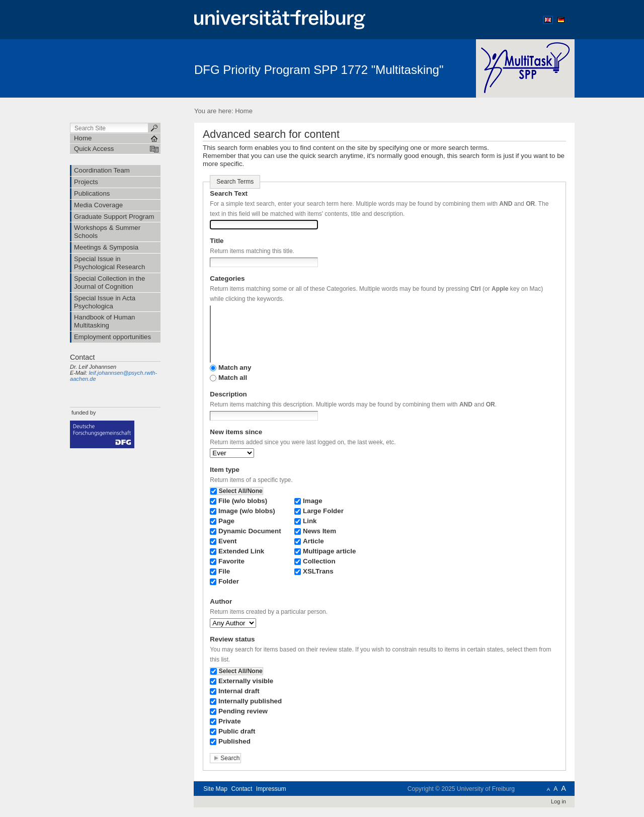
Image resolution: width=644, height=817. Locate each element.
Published (234, 741)
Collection (319, 561)
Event (227, 541)
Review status (232, 639)
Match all (233, 378)
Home (244, 111)
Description (228, 394)
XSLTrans (318, 571)
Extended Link (241, 551)
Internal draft (239, 691)
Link (310, 521)
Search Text (229, 193)
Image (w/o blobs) (247, 511)
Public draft (237, 731)
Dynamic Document (250, 531)
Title (217, 241)
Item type (225, 470)
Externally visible (246, 681)
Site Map (215, 789)
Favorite (231, 561)
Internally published (250, 701)
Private (230, 721)
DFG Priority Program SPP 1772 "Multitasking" (319, 70)
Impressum (271, 789)
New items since (236, 432)
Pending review (243, 711)
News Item (319, 531)
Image (313, 501)
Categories (227, 278)
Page (226, 521)
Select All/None (241, 491)
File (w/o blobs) (243, 501)
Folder (229, 581)
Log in (558, 801)
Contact (242, 789)
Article (313, 541)
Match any (235, 367)
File (224, 571)
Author (221, 601)
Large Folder (323, 511)
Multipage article (329, 551)
